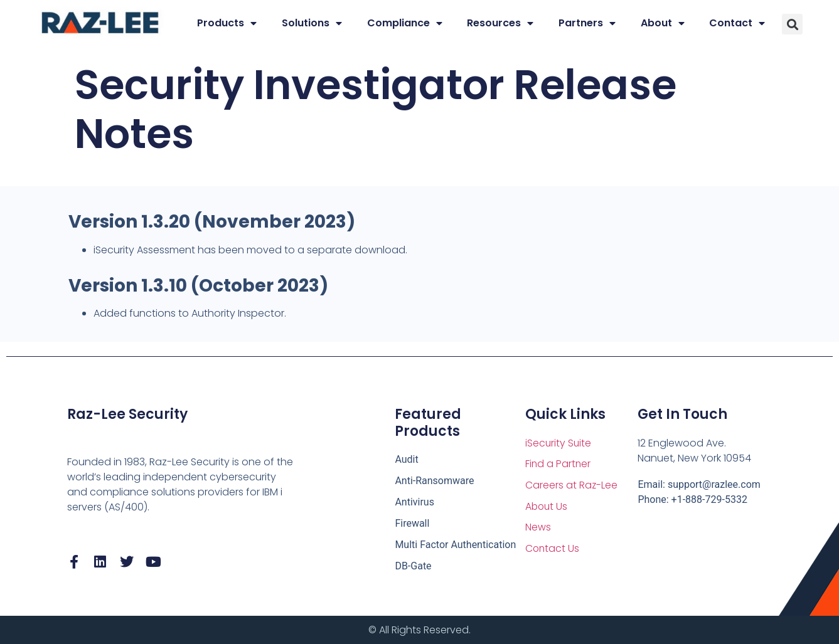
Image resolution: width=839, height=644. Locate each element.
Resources (500, 23)
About (663, 23)
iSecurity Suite (559, 443)
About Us (547, 507)
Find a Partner (558, 464)
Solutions (312, 23)
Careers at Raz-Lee (572, 486)
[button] (792, 24)
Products (227, 23)
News (538, 528)
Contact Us (553, 550)
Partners (587, 23)
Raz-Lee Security (127, 414)
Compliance (405, 23)
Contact (737, 23)
